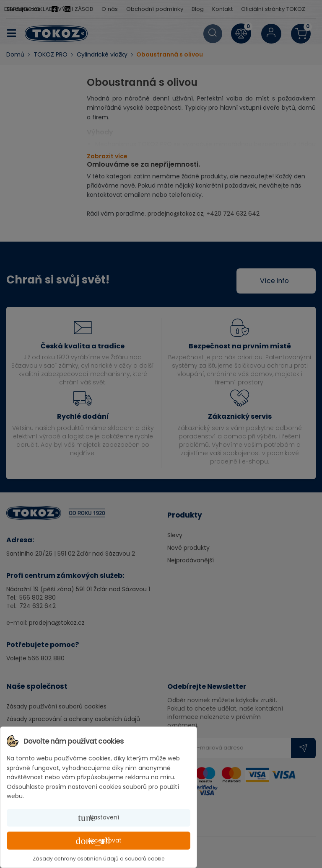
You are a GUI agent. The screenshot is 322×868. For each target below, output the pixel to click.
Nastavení (99, 818)
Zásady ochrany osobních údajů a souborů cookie (99, 859)
